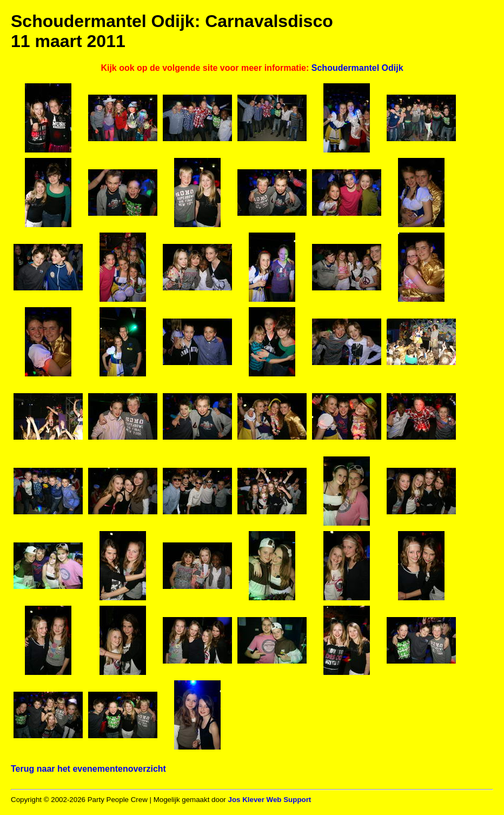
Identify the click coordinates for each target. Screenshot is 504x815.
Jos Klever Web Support (269, 800)
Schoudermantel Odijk (357, 68)
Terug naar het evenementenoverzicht (88, 769)
